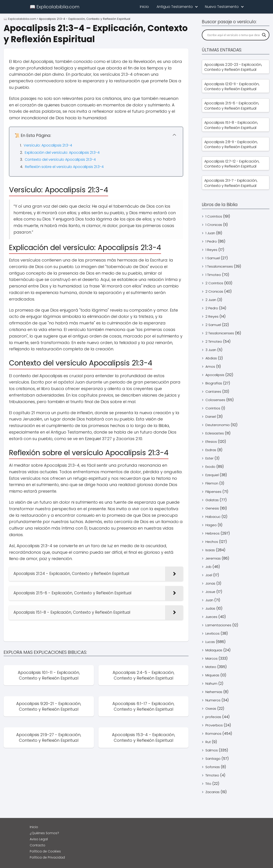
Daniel (211, 417)
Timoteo (212, 775)
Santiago (213, 759)
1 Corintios (214, 216)
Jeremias (213, 558)
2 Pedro (212, 308)
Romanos (213, 734)
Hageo (211, 525)
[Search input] (234, 35)
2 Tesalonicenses (220, 333)
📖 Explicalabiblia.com (55, 7)
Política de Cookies (45, 851)
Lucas (210, 642)
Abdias (211, 358)
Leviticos (213, 633)
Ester (209, 458)
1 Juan (210, 233)
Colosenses (215, 400)
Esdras (211, 450)
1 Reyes (211, 250)
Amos (210, 366)
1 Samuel (213, 258)
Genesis (212, 508)
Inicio (144, 7)
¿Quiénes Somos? (44, 833)
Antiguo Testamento (175, 7)
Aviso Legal (39, 839)
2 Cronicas (214, 291)
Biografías (214, 383)
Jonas (210, 583)
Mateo (211, 667)
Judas (210, 608)
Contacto (38, 845)
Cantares (213, 392)
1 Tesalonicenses (219, 266)
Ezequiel (212, 475)
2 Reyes (212, 316)
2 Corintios (214, 283)
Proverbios (214, 725)
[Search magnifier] (264, 35)
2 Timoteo (214, 341)
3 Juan (211, 350)
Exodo (210, 467)
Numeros (213, 700)
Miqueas (212, 675)
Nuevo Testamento (222, 7)
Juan (209, 600)
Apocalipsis (215, 375)
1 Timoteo (213, 275)
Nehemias (214, 692)
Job (208, 567)
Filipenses (213, 492)
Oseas (211, 708)
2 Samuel (213, 325)
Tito (208, 784)
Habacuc (213, 517)
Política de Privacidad (47, 857)
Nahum (211, 683)
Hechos (212, 542)
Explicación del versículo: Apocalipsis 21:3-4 (62, 153)
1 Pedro (211, 241)
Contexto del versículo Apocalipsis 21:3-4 (60, 160)
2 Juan (211, 300)
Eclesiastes (215, 433)
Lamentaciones (218, 625)
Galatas (212, 500)
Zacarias (213, 792)
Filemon (212, 483)
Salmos (212, 750)
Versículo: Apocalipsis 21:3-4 (48, 145)
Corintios (213, 408)
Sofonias (213, 767)
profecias (213, 717)
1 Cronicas (214, 225)
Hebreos (213, 533)
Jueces (211, 617)
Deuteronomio (218, 425)
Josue (210, 592)
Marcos (212, 658)
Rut (208, 742)
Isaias (210, 550)
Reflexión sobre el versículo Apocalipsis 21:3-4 (64, 167)
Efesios (211, 442)
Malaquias (214, 650)
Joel (209, 575)
